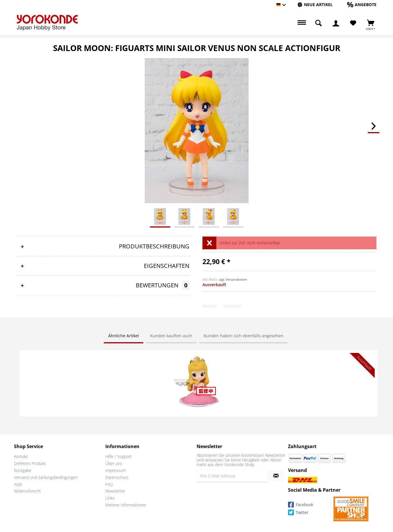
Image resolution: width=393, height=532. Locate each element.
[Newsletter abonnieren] (276, 475)
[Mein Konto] (336, 23)
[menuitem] (315, 5)
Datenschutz (117, 476)
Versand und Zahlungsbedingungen (46, 476)
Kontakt (21, 456)
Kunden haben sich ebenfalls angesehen (243, 336)
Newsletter (115, 490)
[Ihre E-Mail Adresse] (232, 475)
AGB (18, 483)
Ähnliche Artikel (124, 336)
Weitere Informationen (126, 504)
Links (110, 497)
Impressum (116, 470)
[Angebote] (362, 4)
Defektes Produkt (30, 463)
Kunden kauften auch (171, 336)
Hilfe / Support (118, 456)
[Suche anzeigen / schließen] (318, 23)
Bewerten (232, 306)
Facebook (301, 505)
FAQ (109, 483)
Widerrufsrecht (27, 490)
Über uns (114, 463)
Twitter (298, 512)
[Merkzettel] (353, 23)
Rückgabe (23, 470)
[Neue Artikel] (315, 4)
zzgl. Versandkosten (233, 279)
